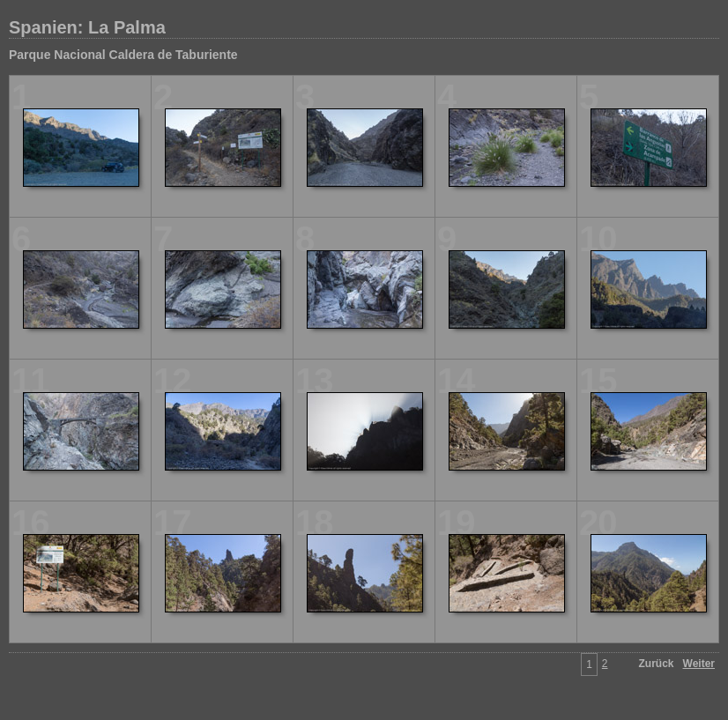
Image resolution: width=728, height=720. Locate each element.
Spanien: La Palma (87, 27)
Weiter (699, 664)
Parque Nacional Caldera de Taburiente (123, 55)
